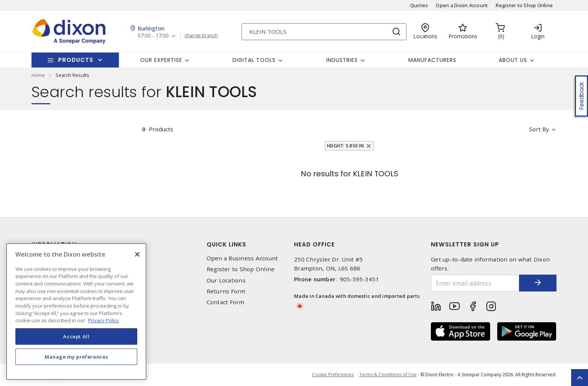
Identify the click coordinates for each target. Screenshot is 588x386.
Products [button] (76, 60)
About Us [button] (513, 60)
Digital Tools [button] (254, 60)
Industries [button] (342, 60)
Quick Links (226, 244)
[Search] (324, 32)
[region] (76, 312)
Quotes (419, 5)
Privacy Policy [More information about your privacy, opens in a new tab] (103, 320)
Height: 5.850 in (345, 146)
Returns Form (226, 291)
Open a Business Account (242, 258)
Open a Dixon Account (462, 5)
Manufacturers (432, 60)
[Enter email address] (475, 283)
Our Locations (226, 280)
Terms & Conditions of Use (388, 375)
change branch (201, 36)
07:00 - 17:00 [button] (153, 36)
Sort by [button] (539, 129)
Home (38, 75)
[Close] (137, 254)
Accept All (76, 336)
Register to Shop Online (524, 5)
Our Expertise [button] (161, 60)
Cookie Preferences (333, 375)
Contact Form (226, 302)
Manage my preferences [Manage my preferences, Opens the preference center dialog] (76, 357)
